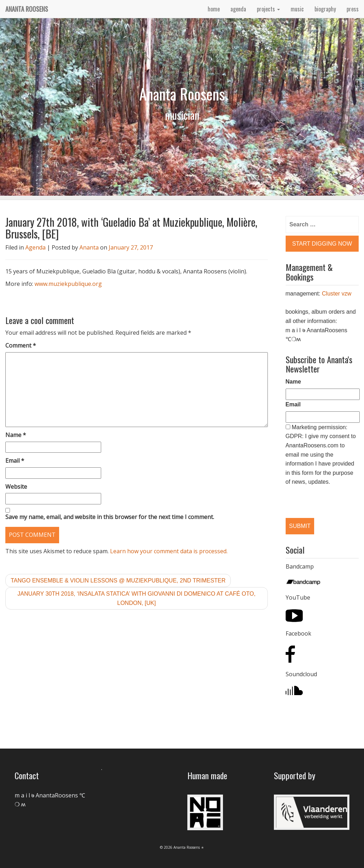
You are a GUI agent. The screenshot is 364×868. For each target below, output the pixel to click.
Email (15, 461)
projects (268, 9)
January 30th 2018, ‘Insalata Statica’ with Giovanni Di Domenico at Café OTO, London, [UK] (136, 598)
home (214, 9)
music (297, 9)
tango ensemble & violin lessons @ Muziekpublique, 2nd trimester (118, 581)
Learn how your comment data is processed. (169, 551)
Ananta (89, 247)
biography (325, 9)
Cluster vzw (337, 294)
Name (16, 435)
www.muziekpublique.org (68, 284)
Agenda (35, 247)
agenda (238, 9)
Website (16, 487)
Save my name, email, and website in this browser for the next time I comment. (110, 517)
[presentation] (323, 496)
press (353, 9)
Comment (21, 345)
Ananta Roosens (27, 9)
